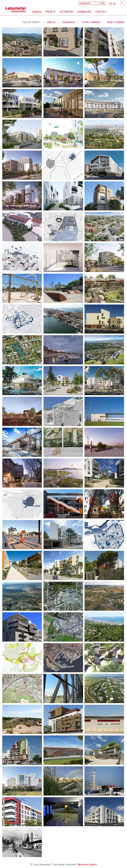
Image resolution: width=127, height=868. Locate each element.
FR (110, 4)
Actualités (66, 12)
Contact (101, 12)
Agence (37, 12)
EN (114, 4)
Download (84, 12)
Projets (51, 12)
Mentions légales (87, 865)
